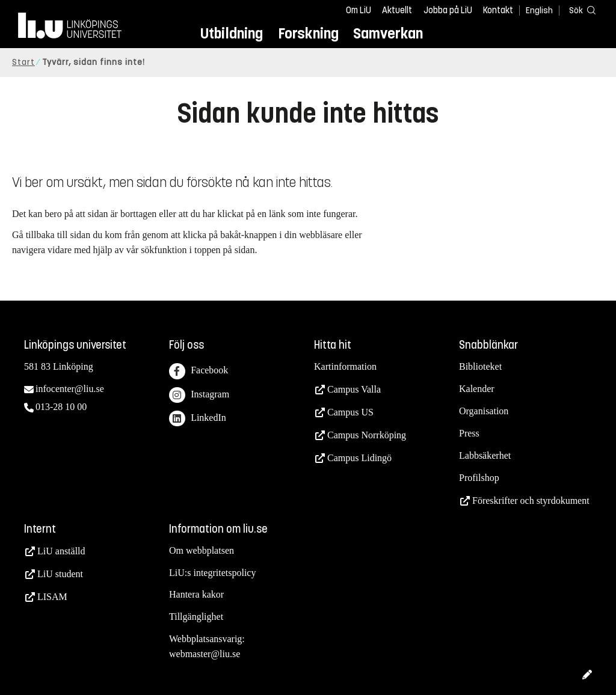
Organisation (484, 411)
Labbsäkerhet (485, 455)
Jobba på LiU (448, 10)
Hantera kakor (196, 594)
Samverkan (388, 33)
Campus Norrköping (367, 435)
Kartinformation (345, 366)
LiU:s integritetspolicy (212, 573)
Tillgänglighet (196, 617)
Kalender (477, 389)
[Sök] (580, 10)
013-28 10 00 (61, 407)
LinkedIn (198, 419)
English (539, 11)
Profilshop (479, 478)
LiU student (60, 574)
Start (23, 62)
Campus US (350, 412)
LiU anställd (61, 551)
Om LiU (359, 10)
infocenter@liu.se (70, 389)
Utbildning (232, 33)
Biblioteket (480, 366)
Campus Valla (354, 389)
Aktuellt (397, 10)
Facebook (199, 371)
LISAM (52, 597)
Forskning (308, 33)
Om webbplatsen (202, 550)
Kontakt (498, 10)
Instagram (199, 395)
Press (469, 433)
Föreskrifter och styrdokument (531, 501)
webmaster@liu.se (205, 654)
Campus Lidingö (359, 458)
